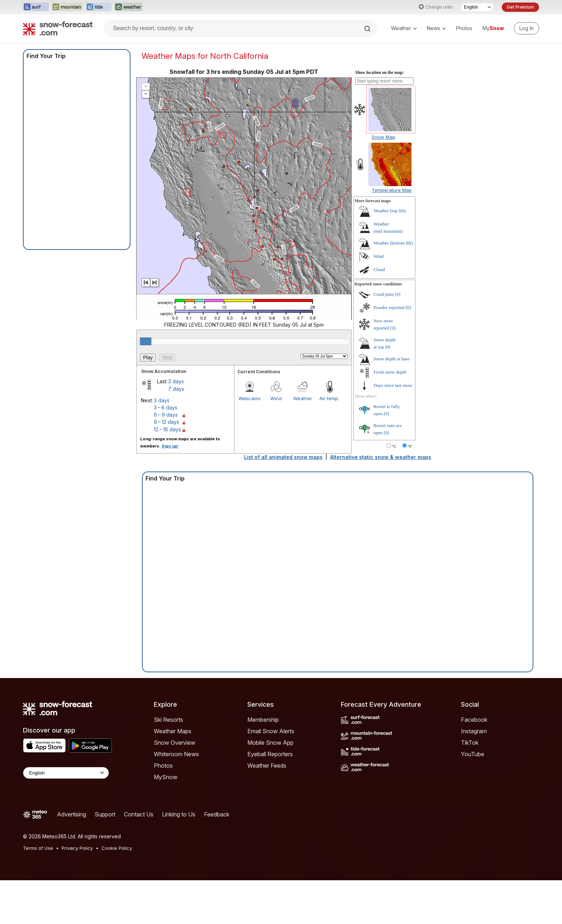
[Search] (368, 29)
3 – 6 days (166, 407)
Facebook (474, 720)
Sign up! (170, 446)
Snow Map (384, 137)
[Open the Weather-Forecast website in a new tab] (128, 7)
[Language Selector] (477, 7)
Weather (404, 28)
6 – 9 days (166, 415)
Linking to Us (179, 814)
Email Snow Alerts (271, 731)
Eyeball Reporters (270, 754)
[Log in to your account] (527, 28)
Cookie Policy (117, 848)
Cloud (379, 269)
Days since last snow (393, 385)
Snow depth (392, 359)
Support (105, 814)
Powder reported (389, 307)
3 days (176, 381)
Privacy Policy (77, 848)
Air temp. (329, 398)
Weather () (390, 211)
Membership (263, 720)
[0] (398, 294)
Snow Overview (175, 743)
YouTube (473, 754)
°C (394, 446)
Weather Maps (173, 731)
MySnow (166, 777)
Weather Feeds (267, 766)
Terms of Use (38, 848)
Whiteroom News (176, 754)
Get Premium (520, 7)
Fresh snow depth (390, 372)
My (493, 28)
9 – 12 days (166, 422)
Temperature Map (392, 190)
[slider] (146, 341)
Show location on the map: (380, 72)
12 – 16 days (167, 429)
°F (410, 446)
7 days (176, 389)
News (436, 28)
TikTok (470, 743)
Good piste (384, 294)
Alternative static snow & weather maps (381, 457)
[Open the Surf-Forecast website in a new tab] (36, 7)
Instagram (474, 731)
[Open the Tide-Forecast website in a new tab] (99, 7)
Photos (464, 28)
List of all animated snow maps (283, 457)
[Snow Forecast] (58, 28)
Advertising (72, 814)
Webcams (249, 398)
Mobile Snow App (270, 743)
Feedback (217, 814)
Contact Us (139, 814)
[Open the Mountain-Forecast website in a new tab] (67, 7)
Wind (276, 398)
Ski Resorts (168, 720)
